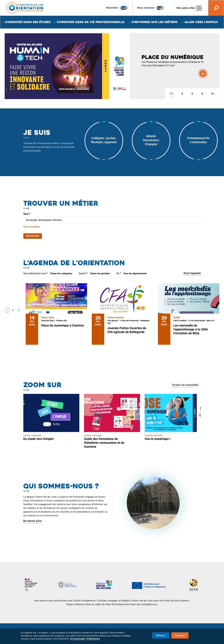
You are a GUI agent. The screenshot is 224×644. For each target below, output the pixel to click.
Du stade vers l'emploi (38, 439)
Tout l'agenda (192, 273)
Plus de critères (32, 227)
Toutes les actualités (185, 385)
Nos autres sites (186, 8)
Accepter (180, 635)
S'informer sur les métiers (155, 22)
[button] (170, 94)
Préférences (93, 639)
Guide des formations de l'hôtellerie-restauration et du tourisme (104, 443)
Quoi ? (27, 214)
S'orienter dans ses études (28, 22)
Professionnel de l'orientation (198, 140)
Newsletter (118, 8)
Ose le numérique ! (158, 439)
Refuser (161, 635)
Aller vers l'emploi (201, 22)
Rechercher (33, 236)
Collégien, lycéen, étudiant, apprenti (104, 140)
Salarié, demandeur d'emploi (151, 140)
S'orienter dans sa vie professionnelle (91, 22)
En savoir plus (32, 521)
